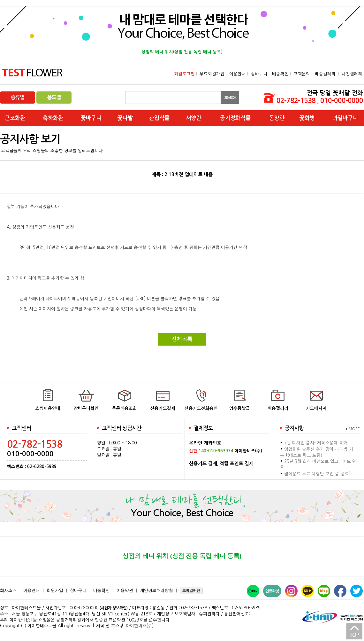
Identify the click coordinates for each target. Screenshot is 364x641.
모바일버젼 (191, 591)
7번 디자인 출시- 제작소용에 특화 (316, 443)
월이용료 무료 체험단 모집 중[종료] (317, 474)
